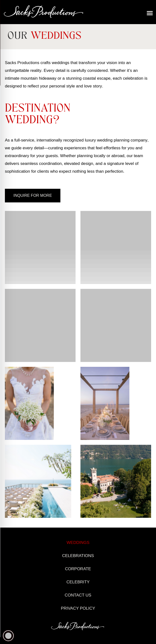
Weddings (78, 543)
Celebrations (78, 556)
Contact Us (78, 595)
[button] (150, 13)
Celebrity (78, 582)
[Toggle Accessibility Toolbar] (8, 636)
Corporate (78, 569)
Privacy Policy (78, 608)
